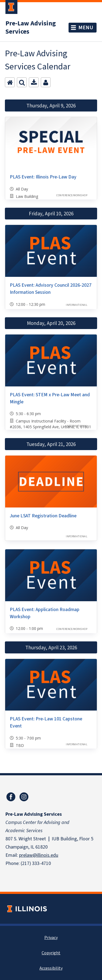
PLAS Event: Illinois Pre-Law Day (43, 177)
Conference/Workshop (72, 195)
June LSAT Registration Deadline (43, 516)
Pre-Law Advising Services (31, 28)
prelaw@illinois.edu (39, 855)
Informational (77, 305)
